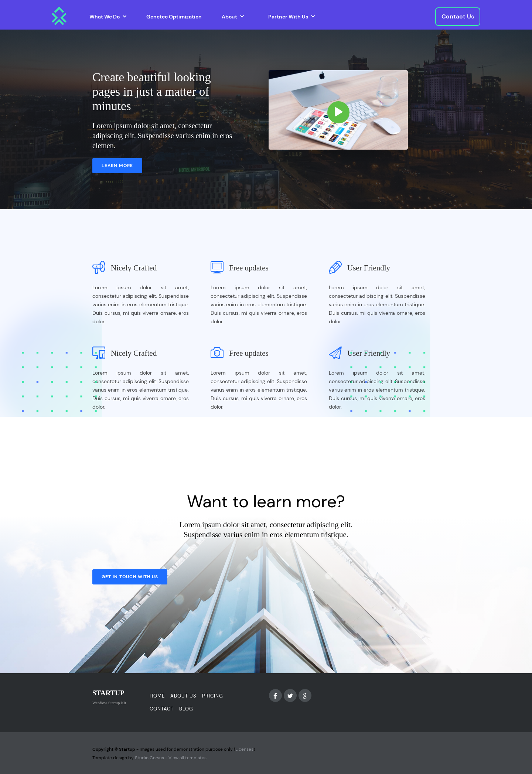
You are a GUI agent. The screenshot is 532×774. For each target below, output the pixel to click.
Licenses (244, 749)
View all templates (187, 758)
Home (157, 696)
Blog (186, 709)
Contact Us (458, 16)
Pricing (213, 696)
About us (183, 696)
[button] (108, 17)
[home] (59, 16)
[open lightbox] (338, 110)
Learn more (117, 166)
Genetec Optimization (174, 17)
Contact (162, 709)
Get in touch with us (130, 577)
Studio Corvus (149, 758)
